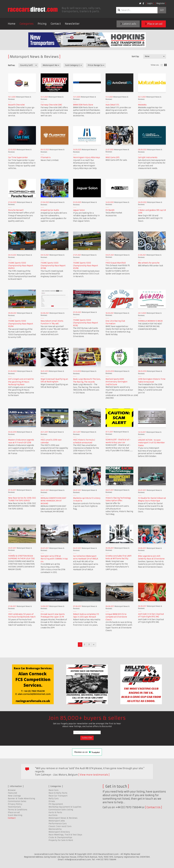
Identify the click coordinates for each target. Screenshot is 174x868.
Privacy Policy (15, 804)
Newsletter (72, 24)
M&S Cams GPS (113, 157)
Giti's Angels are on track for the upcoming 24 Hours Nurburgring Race (21, 382)
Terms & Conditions (18, 810)
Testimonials (14, 807)
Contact (56, 24)
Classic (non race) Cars (60, 826)
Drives (52, 801)
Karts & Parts (55, 812)
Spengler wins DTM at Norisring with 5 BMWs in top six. (54, 559)
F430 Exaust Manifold (116, 263)
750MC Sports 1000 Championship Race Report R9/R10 (21, 266)
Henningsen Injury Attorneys (87, 157)
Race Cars (53, 790)
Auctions (53, 815)
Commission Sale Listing (61, 810)
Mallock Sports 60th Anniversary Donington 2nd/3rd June (116, 382)
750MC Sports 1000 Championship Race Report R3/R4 (21, 324)
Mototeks (142, 105)
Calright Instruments (148, 157)
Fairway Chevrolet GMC (51, 105)
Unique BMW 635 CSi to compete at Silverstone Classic (116, 617)
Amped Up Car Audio (50, 210)
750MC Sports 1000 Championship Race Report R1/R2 (86, 323)
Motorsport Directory (59, 832)
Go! (162, 10)
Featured (12, 793)
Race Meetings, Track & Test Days (65, 835)
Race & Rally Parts (58, 793)
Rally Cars (54, 798)
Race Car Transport (58, 796)
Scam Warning (15, 815)
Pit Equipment (56, 804)
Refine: (11, 65)
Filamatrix (46, 157)
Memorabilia (55, 829)
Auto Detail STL (112, 105)
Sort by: (135, 56)
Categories (27, 24)
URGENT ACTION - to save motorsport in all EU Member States (151, 443)
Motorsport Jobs (57, 821)
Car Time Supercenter (18, 157)
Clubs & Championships (60, 837)
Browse (12, 790)
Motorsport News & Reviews (63, 818)
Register (161, 3)
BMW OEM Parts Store (83, 105)
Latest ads (128, 24)
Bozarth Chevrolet (16, 105)
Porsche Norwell (16, 210)
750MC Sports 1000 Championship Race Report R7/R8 (53, 266)
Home (12, 24)
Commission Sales (17, 801)
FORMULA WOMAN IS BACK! (150, 321)
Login (150, 3)
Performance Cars (58, 824)
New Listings (14, 796)
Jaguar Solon (79, 210)
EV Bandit (110, 210)
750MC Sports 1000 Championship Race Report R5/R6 (86, 266)
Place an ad (154, 24)
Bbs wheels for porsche (149, 263)
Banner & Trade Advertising (21, 798)
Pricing (42, 24)
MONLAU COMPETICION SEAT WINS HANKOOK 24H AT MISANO (53, 501)
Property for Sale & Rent (61, 840)
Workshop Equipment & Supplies (65, 807)
